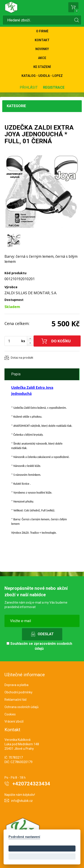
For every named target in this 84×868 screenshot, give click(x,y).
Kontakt (42, 40)
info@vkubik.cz (22, 801)
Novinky (42, 49)
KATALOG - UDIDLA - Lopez (42, 76)
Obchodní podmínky (18, 692)
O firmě (42, 31)
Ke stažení (42, 67)
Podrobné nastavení (24, 837)
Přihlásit (29, 87)
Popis (16, 374)
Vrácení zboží (14, 721)
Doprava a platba (16, 685)
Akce (42, 58)
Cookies (10, 714)
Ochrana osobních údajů (22, 707)
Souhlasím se (39, 646)
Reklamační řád (15, 700)
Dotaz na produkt (22, 358)
